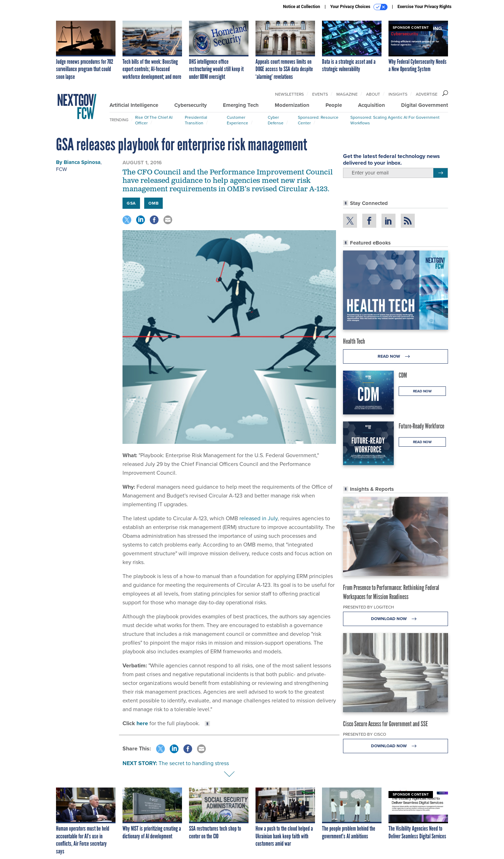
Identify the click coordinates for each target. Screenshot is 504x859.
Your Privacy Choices (359, 7)
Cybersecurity (191, 105)
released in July (258, 518)
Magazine (347, 94)
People (334, 105)
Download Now (396, 619)
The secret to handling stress (194, 763)
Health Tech (354, 341)
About (373, 94)
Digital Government (425, 105)
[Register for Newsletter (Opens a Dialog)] (440, 173)
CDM (403, 375)
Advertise (427, 94)
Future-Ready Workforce (421, 426)
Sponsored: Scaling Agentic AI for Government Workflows (395, 120)
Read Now (396, 356)
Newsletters (289, 94)
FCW (61, 169)
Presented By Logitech (369, 607)
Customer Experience (237, 120)
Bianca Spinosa (82, 162)
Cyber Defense (276, 120)
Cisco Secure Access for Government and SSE (385, 724)
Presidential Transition (196, 120)
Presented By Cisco (365, 734)
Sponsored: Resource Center (318, 120)
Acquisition (372, 105)
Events (320, 94)
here (142, 723)
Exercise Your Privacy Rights (425, 7)
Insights (398, 94)
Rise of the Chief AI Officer (154, 120)
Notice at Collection (301, 7)
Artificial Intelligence (134, 105)
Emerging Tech (241, 105)
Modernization (292, 105)
